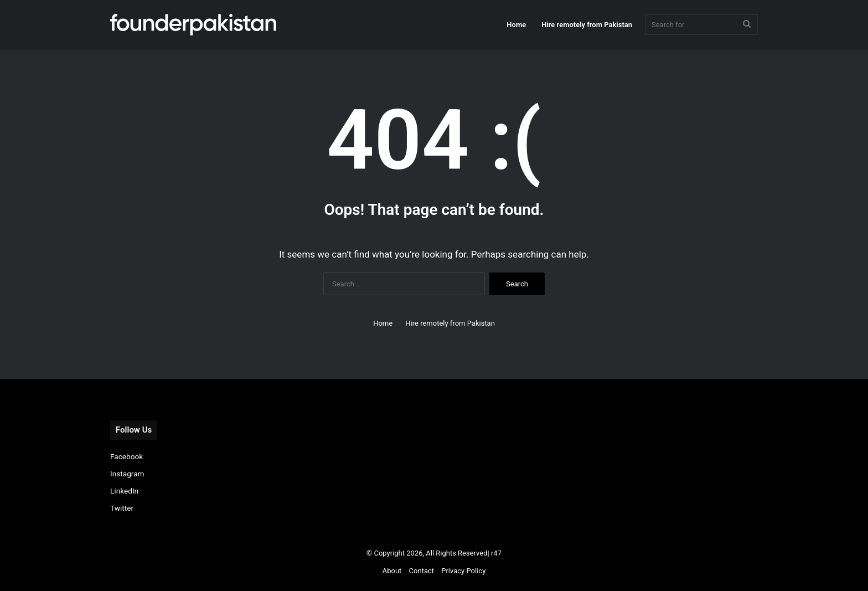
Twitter (122, 508)
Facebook (126, 456)
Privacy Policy (463, 571)
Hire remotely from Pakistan (587, 25)
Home (516, 25)
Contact (422, 571)
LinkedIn (124, 491)
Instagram (127, 474)
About (392, 571)
